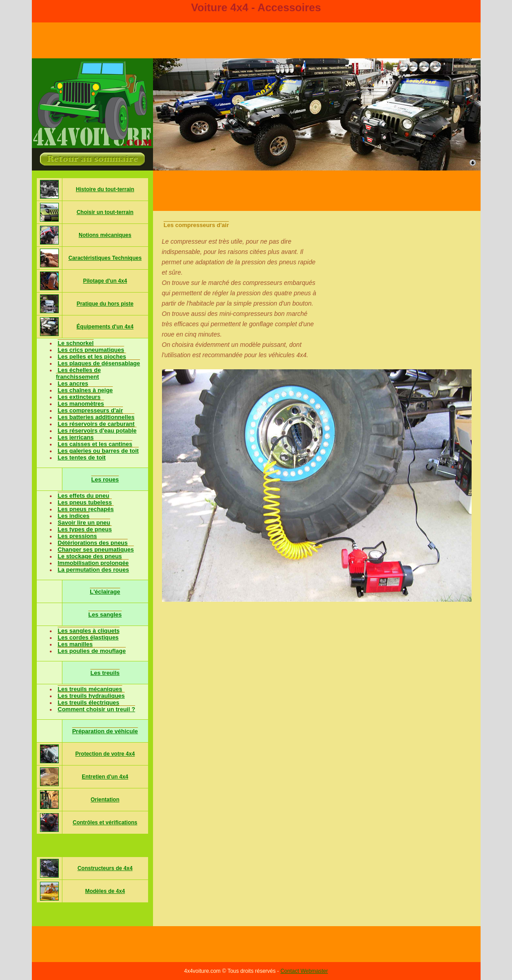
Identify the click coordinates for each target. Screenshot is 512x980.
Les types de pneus (85, 529)
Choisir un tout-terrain (105, 212)
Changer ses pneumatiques (96, 549)
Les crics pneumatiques (91, 350)
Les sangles (105, 615)
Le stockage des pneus (90, 556)
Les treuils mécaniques (90, 689)
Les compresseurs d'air (90, 410)
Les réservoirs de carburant (96, 424)
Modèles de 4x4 (105, 891)
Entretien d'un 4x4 (105, 777)
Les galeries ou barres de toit (98, 451)
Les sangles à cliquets (89, 631)
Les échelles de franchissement (79, 373)
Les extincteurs (79, 397)
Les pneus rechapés (86, 509)
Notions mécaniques (105, 235)
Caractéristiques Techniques (105, 258)
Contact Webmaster (304, 971)
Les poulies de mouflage (92, 651)
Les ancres (73, 383)
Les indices (74, 516)
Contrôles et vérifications (105, 822)
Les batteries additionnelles (96, 417)
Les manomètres (81, 404)
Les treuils (105, 673)
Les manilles (75, 644)
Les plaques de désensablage (99, 363)
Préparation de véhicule (105, 731)
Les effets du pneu (84, 496)
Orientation (105, 800)
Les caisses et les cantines (95, 444)
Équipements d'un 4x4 (105, 327)
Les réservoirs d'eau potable (97, 431)
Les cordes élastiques (88, 637)
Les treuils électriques (89, 702)
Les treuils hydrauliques (92, 696)
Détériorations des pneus (93, 543)
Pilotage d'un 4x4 (105, 281)
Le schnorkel (76, 343)
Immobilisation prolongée (93, 563)
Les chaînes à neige (85, 390)
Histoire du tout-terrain (105, 189)
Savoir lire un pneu (84, 523)
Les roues (105, 479)
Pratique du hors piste (105, 304)
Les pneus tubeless (85, 502)
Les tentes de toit (82, 457)
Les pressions (77, 536)
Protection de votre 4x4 (105, 754)
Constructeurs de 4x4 (105, 868)
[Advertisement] (317, 191)
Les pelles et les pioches (92, 357)
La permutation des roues (94, 570)
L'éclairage (105, 592)
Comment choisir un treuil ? (97, 709)
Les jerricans (76, 437)
